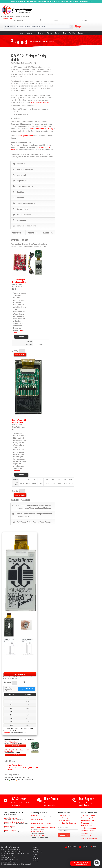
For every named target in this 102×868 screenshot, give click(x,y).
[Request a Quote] (37, 819)
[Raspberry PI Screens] (88, 820)
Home (21, 33)
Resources (33, 233)
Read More (17, 471)
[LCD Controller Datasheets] (67, 823)
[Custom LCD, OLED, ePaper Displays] (89, 838)
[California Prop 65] (37, 832)
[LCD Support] (14, 822)
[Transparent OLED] (87, 823)
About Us (72, 33)
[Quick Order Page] (35, 815)
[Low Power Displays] (88, 831)
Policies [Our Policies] (36, 861)
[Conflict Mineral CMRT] (43, 827)
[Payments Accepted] (38, 836)
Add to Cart (16, 746)
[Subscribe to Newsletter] (64, 835)
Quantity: (8, 682)
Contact (81, 33)
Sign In (56, 20)
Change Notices (48, 233)
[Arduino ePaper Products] (88, 818)
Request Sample (27, 689)
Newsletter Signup (63, 827)
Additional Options (19, 233)
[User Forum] (64, 820)
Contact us (7, 732)
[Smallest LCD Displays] (89, 815)
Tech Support (87, 799)
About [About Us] (35, 856)
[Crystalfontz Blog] (64, 815)
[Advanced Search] (11, 818)
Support (57, 33)
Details (21, 337)
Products (30, 33)
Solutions (40, 33)
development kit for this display (42, 129)
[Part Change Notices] (10, 826)
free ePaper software (25, 136)
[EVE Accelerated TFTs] (89, 826)
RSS (14, 780)
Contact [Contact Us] (36, 859)
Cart (85, 20)
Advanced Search (78, 27)
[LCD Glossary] (63, 818)
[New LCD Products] (10, 830)
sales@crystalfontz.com (9, 862)
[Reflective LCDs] (86, 833)
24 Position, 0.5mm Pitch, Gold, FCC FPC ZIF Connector (17, 751)
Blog (64, 33)
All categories (10, 27)
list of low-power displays (40, 102)
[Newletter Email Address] (68, 831)
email (6, 780)
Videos (50, 33)
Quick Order (18, 20)
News (35, 854)
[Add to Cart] (20, 355)
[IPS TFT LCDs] (86, 836)
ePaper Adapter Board (11, 742)
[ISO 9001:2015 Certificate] (41, 823)
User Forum (51, 799)
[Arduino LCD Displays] (88, 828)
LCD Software (19, 799)
